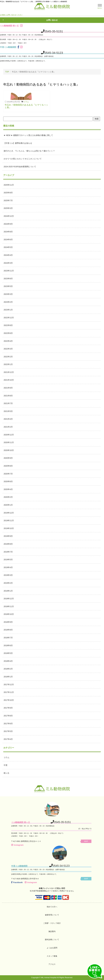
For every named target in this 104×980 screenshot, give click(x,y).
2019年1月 (8, 591)
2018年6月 (8, 645)
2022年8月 (8, 325)
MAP (86, 841)
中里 (6, 765)
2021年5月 (8, 411)
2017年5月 (8, 731)
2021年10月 (9, 380)
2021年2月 (8, 427)
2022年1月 (8, 364)
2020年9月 (8, 458)
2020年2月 (8, 497)
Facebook (17, 882)
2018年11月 (9, 606)
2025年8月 (8, 193)
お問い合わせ (52, 20)
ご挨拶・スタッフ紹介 (52, 923)
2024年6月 (8, 240)
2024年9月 (8, 224)
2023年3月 (8, 294)
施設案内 (52, 931)
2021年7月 (8, 403)
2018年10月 (9, 614)
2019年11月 (9, 520)
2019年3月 (8, 575)
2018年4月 (8, 661)
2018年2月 (8, 669)
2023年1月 (8, 310)
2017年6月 (8, 724)
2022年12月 (9, 318)
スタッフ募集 (52, 956)
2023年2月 (8, 302)
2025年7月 (8, 200)
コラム (26, 102)
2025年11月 (9, 185)
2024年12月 (9, 216)
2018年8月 (8, 630)
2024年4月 (8, 255)
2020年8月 (8, 466)
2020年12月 (9, 435)
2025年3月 (8, 208)
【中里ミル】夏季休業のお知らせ (18, 143)
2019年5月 (8, 560)
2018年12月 (9, 599)
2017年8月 (8, 716)
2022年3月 (8, 349)
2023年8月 (8, 279)
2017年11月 (9, 692)
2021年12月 (9, 372)
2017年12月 (9, 685)
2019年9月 (8, 536)
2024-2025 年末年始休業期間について (20, 167)
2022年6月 (8, 333)
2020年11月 (9, 442)
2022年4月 (8, 341)
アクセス (52, 964)
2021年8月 (8, 396)
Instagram (17, 845)
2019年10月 (9, 528)
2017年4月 (8, 739)
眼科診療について (52, 940)
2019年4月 (8, 567)
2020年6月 (8, 481)
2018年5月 (8, 653)
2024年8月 (8, 232)
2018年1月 (8, 677)
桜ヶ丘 (6, 773)
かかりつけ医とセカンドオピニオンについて (23, 159)
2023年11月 (9, 271)
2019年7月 (8, 552)
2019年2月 (8, 583)
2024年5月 (8, 247)
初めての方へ (52, 907)
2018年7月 (8, 638)
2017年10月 (9, 700)
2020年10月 (9, 450)
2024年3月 (8, 263)
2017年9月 (8, 708)
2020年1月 (8, 505)
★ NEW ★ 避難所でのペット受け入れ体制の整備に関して (28, 135)
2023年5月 (8, 286)
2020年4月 (8, 489)
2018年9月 (8, 622)
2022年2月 (8, 357)
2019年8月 (8, 544)
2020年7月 (8, 474)
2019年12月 (9, 513)
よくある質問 (52, 948)
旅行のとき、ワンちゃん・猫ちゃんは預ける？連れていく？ (29, 151)
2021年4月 (8, 419)
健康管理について (52, 915)
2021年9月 (8, 388)
